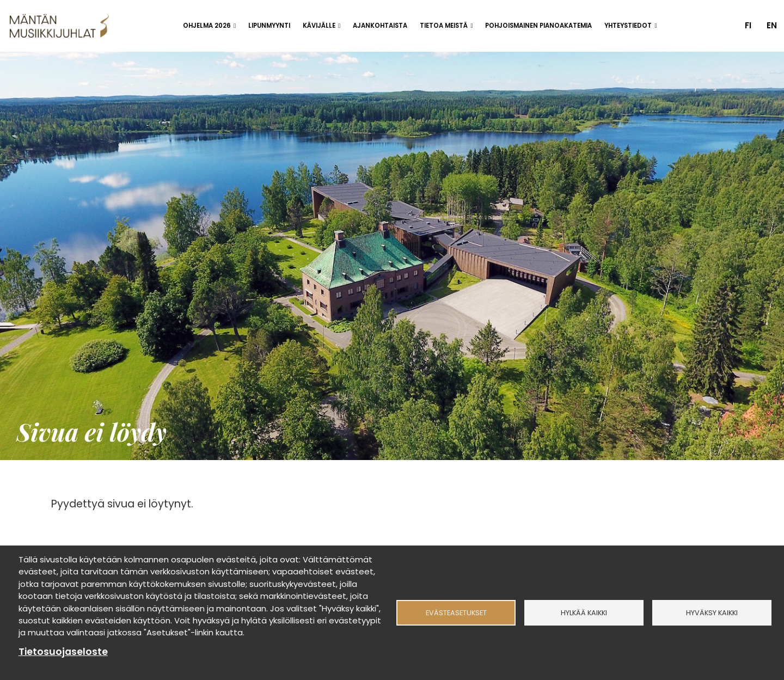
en (772, 25)
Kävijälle (319, 26)
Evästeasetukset (456, 613)
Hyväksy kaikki (712, 613)
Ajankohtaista (380, 26)
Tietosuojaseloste (63, 652)
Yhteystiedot (628, 26)
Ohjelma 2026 (207, 26)
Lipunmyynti (269, 26)
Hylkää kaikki (584, 613)
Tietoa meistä (444, 26)
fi (748, 25)
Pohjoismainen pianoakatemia (538, 26)
